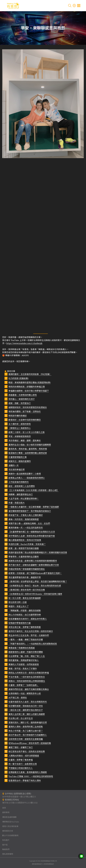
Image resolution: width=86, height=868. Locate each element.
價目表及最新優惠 (9, 817)
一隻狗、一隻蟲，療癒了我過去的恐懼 (26, 640)
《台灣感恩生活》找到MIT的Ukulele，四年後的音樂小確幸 (35, 594)
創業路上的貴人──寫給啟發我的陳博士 (27, 478)
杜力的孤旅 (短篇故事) (18, 378)
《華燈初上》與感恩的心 (20, 428)
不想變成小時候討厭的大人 (21, 768)
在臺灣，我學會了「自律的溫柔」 (24, 685)
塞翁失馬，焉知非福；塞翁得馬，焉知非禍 (28, 449)
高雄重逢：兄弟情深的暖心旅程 (23, 395)
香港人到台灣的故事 (10, 826)
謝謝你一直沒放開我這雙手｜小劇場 (25, 474)
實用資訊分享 (8, 831)
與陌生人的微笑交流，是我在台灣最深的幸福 (29, 673)
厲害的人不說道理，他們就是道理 (24, 665)
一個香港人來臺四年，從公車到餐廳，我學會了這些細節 (34, 507)
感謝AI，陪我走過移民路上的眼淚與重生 (27, 681)
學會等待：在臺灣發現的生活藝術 (24, 557)
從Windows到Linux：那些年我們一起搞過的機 (30, 743)
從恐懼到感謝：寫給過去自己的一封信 (26, 706)
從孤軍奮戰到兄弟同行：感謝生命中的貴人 (28, 619)
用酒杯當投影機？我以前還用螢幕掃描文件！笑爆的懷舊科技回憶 (38, 553)
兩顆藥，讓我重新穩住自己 (21, 495)
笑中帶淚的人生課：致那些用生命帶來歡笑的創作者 (32, 536)
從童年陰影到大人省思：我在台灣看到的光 (28, 702)
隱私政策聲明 (8, 854)
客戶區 (5, 845)
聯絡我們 (6, 850)
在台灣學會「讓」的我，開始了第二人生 (27, 656)
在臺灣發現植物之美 (18, 457)
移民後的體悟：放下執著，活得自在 (25, 412)
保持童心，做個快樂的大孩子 (22, 399)
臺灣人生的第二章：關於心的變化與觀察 (27, 714)
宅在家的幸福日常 (17, 470)
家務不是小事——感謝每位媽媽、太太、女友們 (29, 524)
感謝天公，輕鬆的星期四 (20, 461)
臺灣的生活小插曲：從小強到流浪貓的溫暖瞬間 (30, 445)
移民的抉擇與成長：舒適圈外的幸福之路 (27, 387)
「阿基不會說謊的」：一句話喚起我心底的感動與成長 (33, 644)
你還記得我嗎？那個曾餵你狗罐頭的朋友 (27, 569)
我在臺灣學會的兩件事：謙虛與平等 (25, 577)
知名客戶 (6, 840)
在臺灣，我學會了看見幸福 (21, 760)
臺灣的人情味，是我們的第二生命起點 (26, 727)
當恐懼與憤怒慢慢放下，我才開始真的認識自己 (30, 511)
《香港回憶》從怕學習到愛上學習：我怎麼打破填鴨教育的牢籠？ (38, 582)
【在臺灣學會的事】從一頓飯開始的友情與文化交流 (32, 532)
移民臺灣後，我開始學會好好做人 (24, 660)
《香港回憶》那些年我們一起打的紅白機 (27, 590)
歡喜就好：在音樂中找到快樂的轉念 (25, 420)
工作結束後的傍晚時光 (19, 482)
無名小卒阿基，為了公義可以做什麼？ (26, 731)
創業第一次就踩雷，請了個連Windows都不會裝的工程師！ (35, 573)
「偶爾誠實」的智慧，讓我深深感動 (25, 611)
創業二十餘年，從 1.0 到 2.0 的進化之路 (27, 432)
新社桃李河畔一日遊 (18, 602)
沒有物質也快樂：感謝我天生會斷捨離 (26, 739)
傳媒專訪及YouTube (11, 822)
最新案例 (6, 813)
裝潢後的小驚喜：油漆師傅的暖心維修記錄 (28, 453)
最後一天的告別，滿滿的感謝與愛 (24, 519)
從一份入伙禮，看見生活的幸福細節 (25, 598)
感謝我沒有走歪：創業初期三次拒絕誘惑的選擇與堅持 (33, 561)
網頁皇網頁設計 (37, 864)
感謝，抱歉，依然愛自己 (20, 403)
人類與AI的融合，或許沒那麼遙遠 (24, 756)
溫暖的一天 (14, 466)
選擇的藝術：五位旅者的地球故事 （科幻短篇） (30, 374)
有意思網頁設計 (49, 864)
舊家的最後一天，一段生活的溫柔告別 (26, 528)
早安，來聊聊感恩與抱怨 (20, 437)
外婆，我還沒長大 (17, 503)
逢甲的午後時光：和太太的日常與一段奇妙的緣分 (31, 631)
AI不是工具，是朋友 (18, 698)
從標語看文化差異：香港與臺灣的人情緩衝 (28, 772)
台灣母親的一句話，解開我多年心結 (25, 694)
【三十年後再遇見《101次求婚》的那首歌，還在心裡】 (34, 490)
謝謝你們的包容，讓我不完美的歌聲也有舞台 (29, 689)
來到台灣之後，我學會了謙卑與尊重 (25, 627)
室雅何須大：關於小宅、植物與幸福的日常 (28, 723)
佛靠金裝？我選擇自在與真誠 (22, 648)
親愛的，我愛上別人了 (19, 607)
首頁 (4, 808)
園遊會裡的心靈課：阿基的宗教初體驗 (26, 652)
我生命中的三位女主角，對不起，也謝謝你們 (29, 636)
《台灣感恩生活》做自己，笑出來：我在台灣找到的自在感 (35, 586)
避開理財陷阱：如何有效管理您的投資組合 (28, 407)
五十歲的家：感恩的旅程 (20, 424)
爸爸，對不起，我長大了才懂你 (23, 669)
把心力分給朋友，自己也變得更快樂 (25, 615)
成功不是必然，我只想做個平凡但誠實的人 (28, 735)
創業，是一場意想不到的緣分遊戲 (24, 548)
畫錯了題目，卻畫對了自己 (21, 747)
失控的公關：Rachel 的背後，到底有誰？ (27, 544)
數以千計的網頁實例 (10, 836)
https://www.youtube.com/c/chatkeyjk (24, 343)
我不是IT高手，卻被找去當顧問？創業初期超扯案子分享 (34, 565)
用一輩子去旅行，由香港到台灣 (23, 764)
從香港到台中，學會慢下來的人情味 (25, 781)
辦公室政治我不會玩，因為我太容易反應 (27, 752)
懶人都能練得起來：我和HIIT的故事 (25, 540)
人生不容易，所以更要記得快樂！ (24, 499)
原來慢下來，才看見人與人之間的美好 (26, 515)
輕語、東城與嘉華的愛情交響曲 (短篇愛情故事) (30, 383)
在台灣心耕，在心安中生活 (21, 718)
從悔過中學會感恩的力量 (20, 623)
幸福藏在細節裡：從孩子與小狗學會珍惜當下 (29, 391)
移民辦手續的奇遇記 (18, 416)
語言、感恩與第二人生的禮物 (22, 486)
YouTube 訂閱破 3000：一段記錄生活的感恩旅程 (31, 777)
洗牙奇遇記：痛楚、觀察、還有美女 (25, 441)
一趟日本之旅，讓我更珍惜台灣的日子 (26, 710)
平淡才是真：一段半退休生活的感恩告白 (27, 677)
